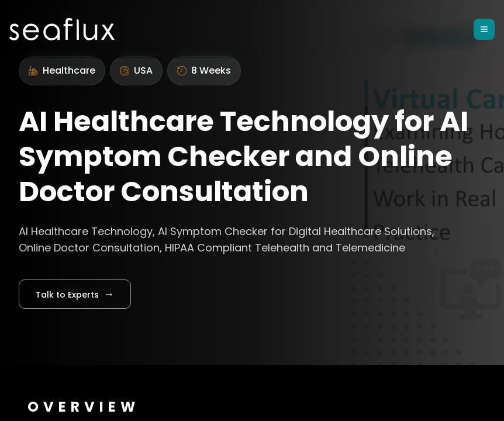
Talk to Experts (75, 294)
